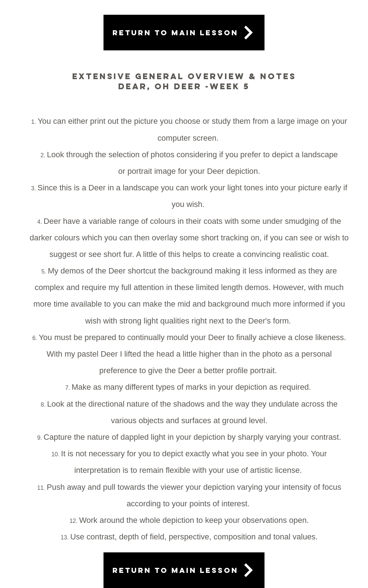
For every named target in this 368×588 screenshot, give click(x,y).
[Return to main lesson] (184, 33)
